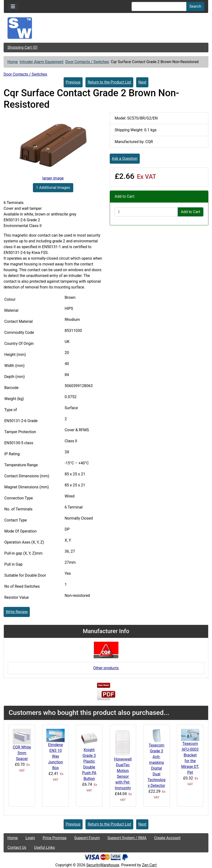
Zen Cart (149, 865)
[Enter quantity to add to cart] (146, 212)
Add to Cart (191, 212)
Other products (106, 668)
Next (142, 82)
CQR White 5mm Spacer (22, 753)
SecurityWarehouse (103, 865)
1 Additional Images (53, 188)
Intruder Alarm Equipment (42, 62)
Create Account (167, 838)
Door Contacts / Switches (87, 62)
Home (13, 62)
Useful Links (45, 847)
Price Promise (55, 838)
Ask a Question (125, 159)
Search (195, 6)
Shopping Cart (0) (22, 47)
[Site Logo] (106, 28)
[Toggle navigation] (13, 6)
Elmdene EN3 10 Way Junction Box (55, 756)
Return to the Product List (109, 82)
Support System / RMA (127, 838)
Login (30, 838)
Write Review (17, 612)
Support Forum (87, 838)
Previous (73, 82)
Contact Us (17, 847)
